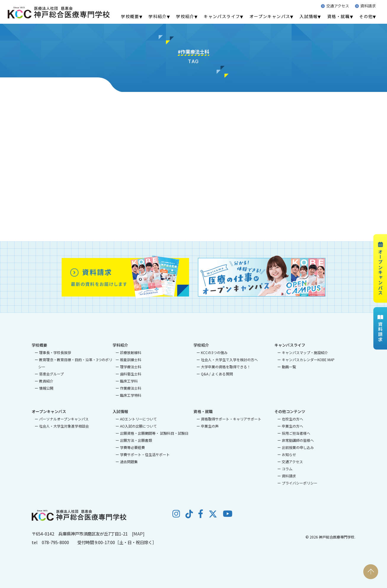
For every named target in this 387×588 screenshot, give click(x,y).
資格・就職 (203, 411)
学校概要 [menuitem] (130, 16)
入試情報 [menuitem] (309, 16)
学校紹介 (201, 345)
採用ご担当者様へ (296, 433)
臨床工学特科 (131, 395)
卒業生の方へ (292, 426)
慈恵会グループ (51, 374)
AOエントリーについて (138, 419)
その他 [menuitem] (366, 16)
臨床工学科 (129, 381)
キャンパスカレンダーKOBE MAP (308, 360)
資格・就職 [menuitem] (339, 16)
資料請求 (365, 6)
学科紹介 (120, 345)
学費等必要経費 (132, 447)
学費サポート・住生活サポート (145, 454)
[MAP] (138, 534)
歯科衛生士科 (131, 374)
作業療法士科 (131, 388)
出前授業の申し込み (298, 447)
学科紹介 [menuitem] (158, 16)
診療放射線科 (131, 352)
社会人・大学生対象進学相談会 (64, 426)
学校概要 (39, 345)
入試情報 (120, 411)
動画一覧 (289, 367)
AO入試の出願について (138, 426)
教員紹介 (46, 381)
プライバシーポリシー (300, 483)
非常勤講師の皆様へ (298, 440)
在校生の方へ (292, 419)
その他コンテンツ (290, 411)
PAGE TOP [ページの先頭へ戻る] (371, 572)
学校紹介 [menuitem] (185, 16)
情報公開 (46, 388)
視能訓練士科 (131, 360)
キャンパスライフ (290, 345)
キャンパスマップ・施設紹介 (305, 352)
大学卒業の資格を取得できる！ (226, 367)
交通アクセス (335, 6)
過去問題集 (129, 462)
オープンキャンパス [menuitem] (270, 16)
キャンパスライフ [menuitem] (222, 16)
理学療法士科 (131, 367)
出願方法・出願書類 (136, 440)
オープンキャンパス (380, 268)
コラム (287, 469)
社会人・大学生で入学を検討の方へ (229, 360)
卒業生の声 (210, 426)
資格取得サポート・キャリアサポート (231, 419)
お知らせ (289, 454)
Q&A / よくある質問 (217, 374)
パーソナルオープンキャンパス (64, 419)
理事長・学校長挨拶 (55, 352)
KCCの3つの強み (214, 352)
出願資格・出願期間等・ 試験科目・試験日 (154, 433)
